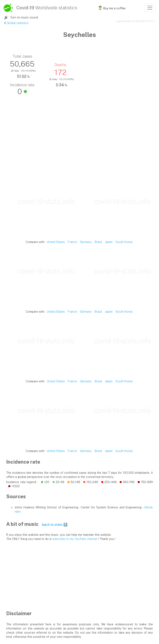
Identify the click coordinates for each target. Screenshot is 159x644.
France (72, 242)
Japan (109, 242)
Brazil (98, 242)
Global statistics (16, 23)
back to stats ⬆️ (55, 525)
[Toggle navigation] (150, 8)
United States (56, 242)
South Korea (124, 242)
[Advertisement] (79, 147)
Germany (86, 242)
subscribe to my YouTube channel (75, 539)
